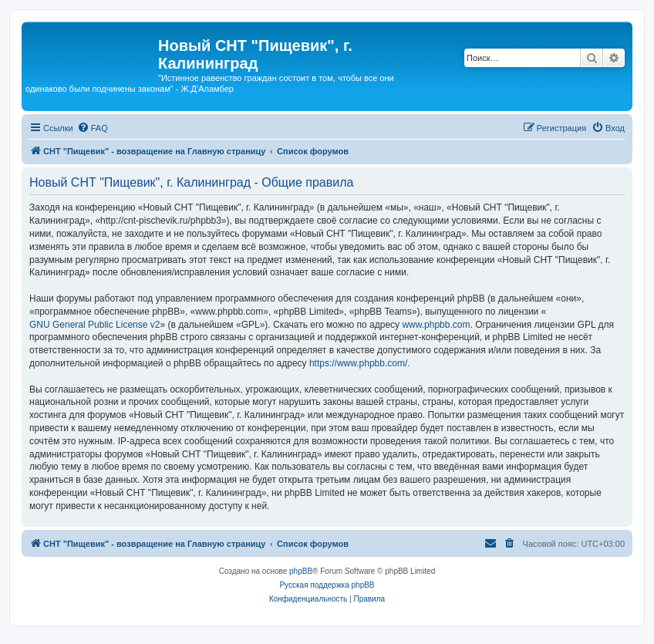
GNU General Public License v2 (94, 325)
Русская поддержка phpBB (327, 585)
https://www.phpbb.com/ (358, 363)
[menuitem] (93, 128)
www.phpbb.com (436, 325)
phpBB (301, 571)
